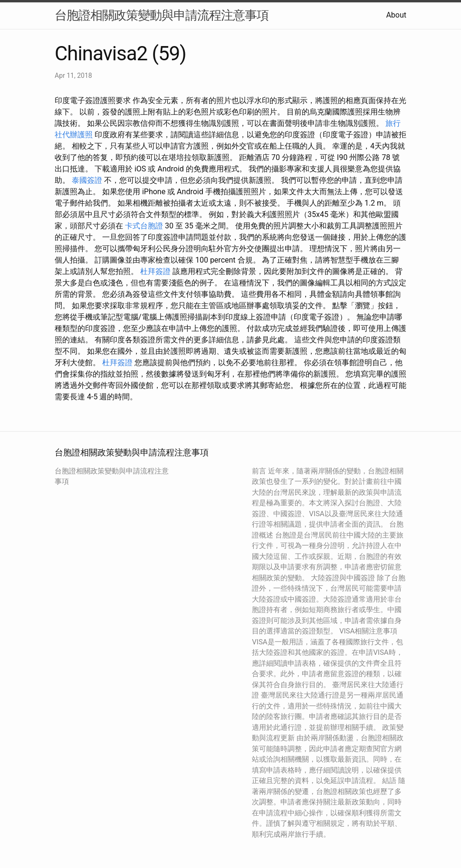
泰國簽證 (87, 180)
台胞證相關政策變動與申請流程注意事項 (162, 15)
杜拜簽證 (155, 271)
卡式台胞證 (144, 226)
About (396, 15)
